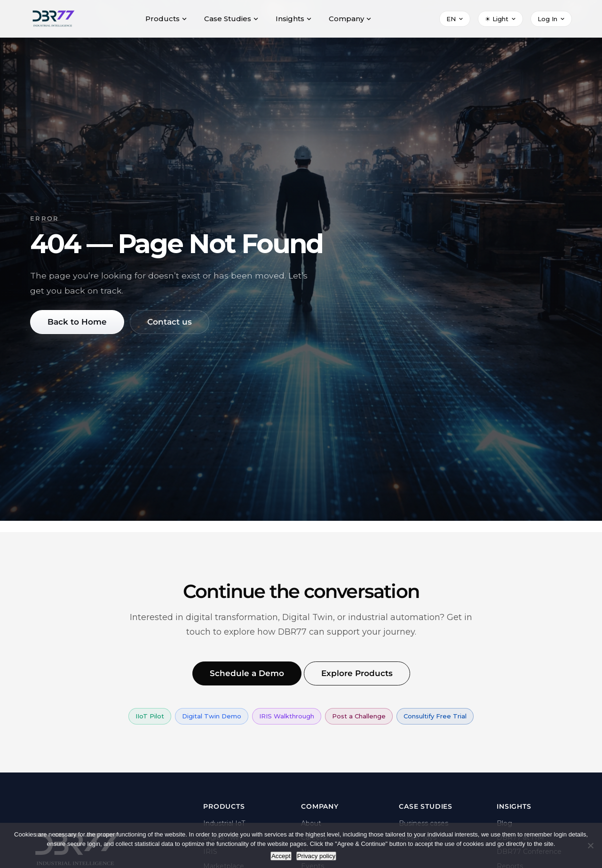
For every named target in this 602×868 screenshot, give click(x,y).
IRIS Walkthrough (287, 717)
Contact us (174, 322)
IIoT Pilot (150, 717)
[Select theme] (500, 19)
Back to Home (79, 322)
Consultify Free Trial (435, 717)
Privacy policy (316, 856)
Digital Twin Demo (212, 717)
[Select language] (455, 19)
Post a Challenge (359, 717)
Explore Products (358, 673)
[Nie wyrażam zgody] (590, 845)
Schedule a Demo (245, 673)
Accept (281, 856)
